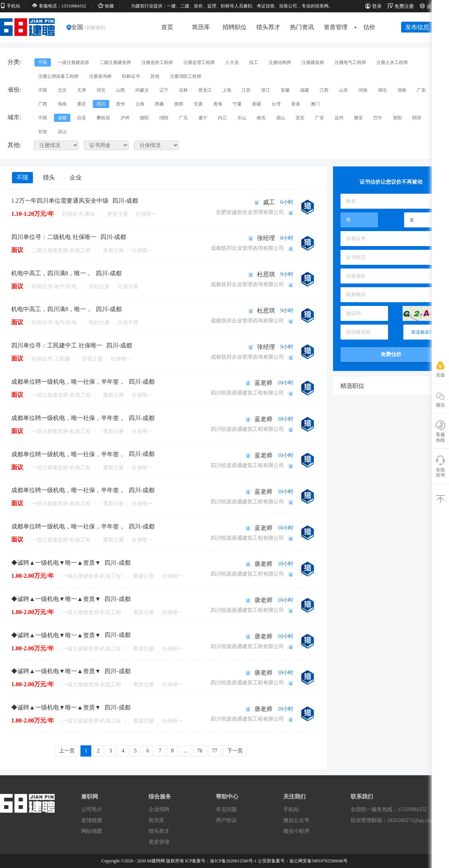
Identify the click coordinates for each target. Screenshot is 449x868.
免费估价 (391, 354)
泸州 (125, 118)
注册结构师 (280, 62)
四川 (101, 104)
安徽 (285, 90)
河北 (101, 90)
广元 (183, 118)
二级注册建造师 (115, 62)
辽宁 (164, 90)
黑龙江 (205, 90)
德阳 (144, 118)
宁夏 (237, 104)
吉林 (183, 90)
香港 (296, 104)
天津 (82, 90)
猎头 (49, 177)
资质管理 (338, 27)
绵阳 (164, 118)
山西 (120, 90)
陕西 (179, 104)
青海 (218, 104)
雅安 (358, 118)
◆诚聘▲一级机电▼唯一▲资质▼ (56, 563)
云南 (140, 104)
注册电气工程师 (350, 62)
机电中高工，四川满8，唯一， (52, 273)
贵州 (120, 104)
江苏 (246, 90)
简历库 (201, 27)
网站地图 (92, 831)
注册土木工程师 (392, 62)
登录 (373, 6)
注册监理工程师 (199, 62)
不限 (43, 62)
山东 (343, 90)
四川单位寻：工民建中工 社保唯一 (57, 345)
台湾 (276, 104)
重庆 (82, 104)
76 (200, 751)
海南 (62, 104)
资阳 (397, 118)
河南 (363, 90)
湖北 (382, 90)
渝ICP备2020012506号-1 (233, 861)
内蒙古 (142, 90)
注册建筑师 (313, 62)
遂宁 (203, 118)
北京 (62, 90)
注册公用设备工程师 (58, 76)
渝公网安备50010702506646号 (318, 861)
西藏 (159, 104)
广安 (320, 118)
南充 (261, 118)
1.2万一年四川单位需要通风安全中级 (60, 201)
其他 (155, 76)
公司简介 (92, 809)
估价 (369, 27)
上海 (227, 90)
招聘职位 (235, 27)
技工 (254, 62)
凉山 (62, 132)
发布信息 (417, 27)
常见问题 (226, 809)
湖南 (402, 90)
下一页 (235, 751)
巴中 (378, 118)
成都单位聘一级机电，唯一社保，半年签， (68, 382)
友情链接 (92, 820)
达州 (339, 118)
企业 (76, 177)
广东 (421, 90)
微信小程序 (296, 831)
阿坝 (417, 118)
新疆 (257, 104)
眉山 (281, 118)
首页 (167, 27)
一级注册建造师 (73, 62)
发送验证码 (422, 332)
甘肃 (198, 104)
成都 (62, 118)
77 (215, 751)
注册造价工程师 (157, 62)
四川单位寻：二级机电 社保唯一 (54, 237)
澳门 (315, 104)
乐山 (242, 118)
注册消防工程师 (186, 76)
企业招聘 (159, 809)
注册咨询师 (100, 76)
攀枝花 (103, 118)
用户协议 (226, 820)
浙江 (266, 90)
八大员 (232, 62)
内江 (222, 118)
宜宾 (300, 118)
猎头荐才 (268, 27)
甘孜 (43, 132)
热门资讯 (302, 27)
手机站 (10, 6)
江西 (324, 90)
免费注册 (401, 6)
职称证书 (131, 76)
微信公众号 (296, 820)
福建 (305, 90)
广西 (43, 104)
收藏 (106, 6)
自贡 (82, 118)
